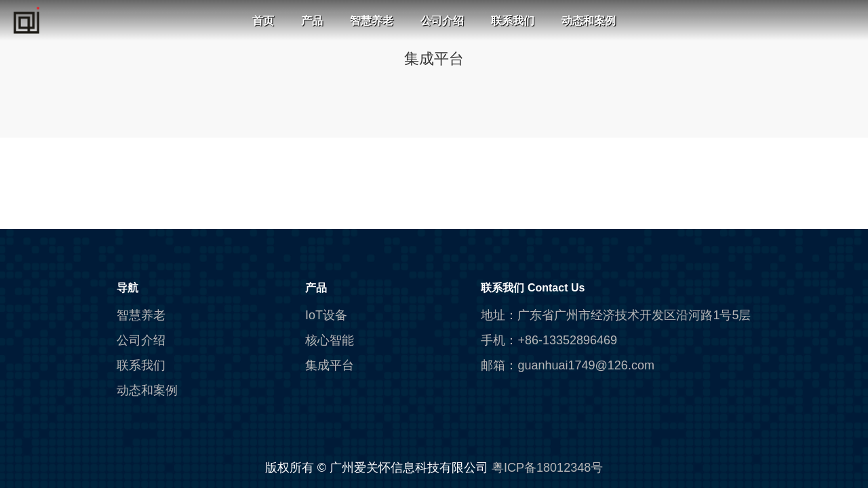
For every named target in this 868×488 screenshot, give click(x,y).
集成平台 (330, 365)
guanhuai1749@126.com (586, 365)
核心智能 (330, 340)
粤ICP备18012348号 (547, 468)
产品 (312, 21)
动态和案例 (589, 21)
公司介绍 (442, 21)
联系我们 (513, 21)
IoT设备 (326, 315)
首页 (263, 21)
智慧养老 (372, 21)
